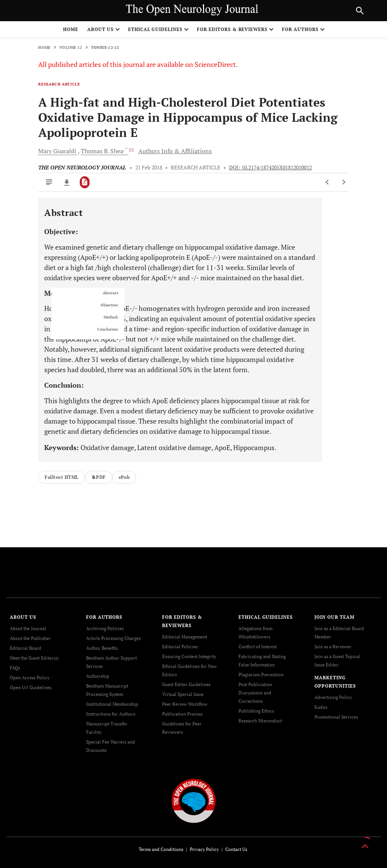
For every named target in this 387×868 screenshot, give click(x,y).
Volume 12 (71, 47)
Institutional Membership (112, 704)
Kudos (321, 707)
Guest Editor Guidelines (186, 684)
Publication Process (182, 714)
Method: (111, 317)
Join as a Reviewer (333, 647)
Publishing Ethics (256, 711)
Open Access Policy (30, 678)
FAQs (15, 668)
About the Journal (28, 628)
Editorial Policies (180, 647)
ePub (124, 477)
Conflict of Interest (258, 647)
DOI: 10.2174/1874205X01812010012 (270, 168)
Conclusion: (108, 329)
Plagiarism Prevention (261, 675)
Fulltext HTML (61, 477)
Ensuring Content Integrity (189, 656)
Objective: (109, 305)
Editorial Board (26, 648)
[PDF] (85, 182)
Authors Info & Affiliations (175, 151)
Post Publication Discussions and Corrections (255, 693)
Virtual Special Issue (183, 694)
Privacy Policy (204, 849)
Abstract (111, 293)
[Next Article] (344, 182)
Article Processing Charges (113, 638)
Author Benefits (102, 648)
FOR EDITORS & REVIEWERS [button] (232, 29)
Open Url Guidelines (31, 687)
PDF (99, 477)
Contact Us (236, 849)
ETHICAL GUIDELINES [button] (155, 29)
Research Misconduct (260, 721)
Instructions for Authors (111, 714)
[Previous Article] (327, 182)
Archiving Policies (105, 628)
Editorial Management (185, 637)
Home (71, 29)
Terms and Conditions (161, 849)
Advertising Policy (333, 697)
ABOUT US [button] (101, 29)
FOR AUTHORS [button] (300, 29)
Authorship (98, 676)
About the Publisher (30, 638)
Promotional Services (336, 717)
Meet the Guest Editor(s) (34, 658)
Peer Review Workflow (185, 704)
